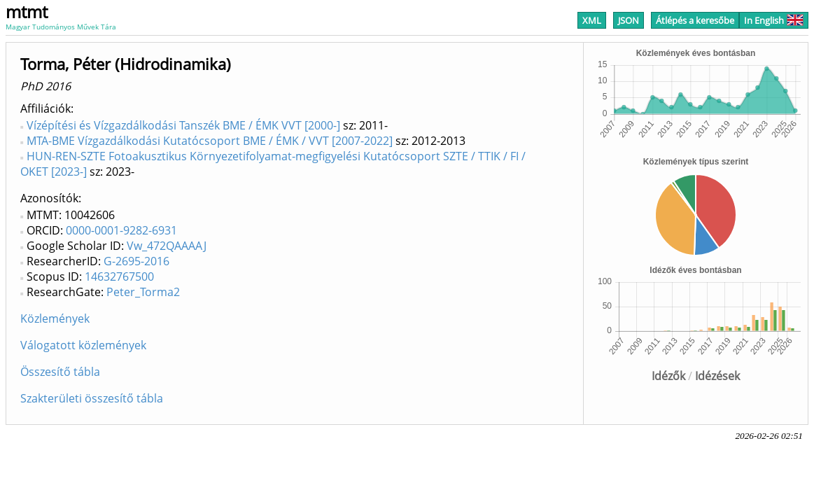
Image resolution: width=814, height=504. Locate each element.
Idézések (717, 376)
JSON (629, 20)
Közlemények (55, 318)
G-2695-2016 (136, 261)
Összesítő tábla (60, 372)
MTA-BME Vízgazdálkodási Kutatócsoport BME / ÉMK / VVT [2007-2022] (210, 141)
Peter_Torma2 (143, 292)
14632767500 (119, 276)
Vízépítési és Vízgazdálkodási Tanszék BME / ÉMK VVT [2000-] (183, 125)
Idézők (668, 376)
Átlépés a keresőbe (695, 20)
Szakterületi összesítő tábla (92, 398)
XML (592, 20)
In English (774, 20)
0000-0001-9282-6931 (121, 230)
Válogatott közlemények (83, 345)
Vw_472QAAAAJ (167, 246)
